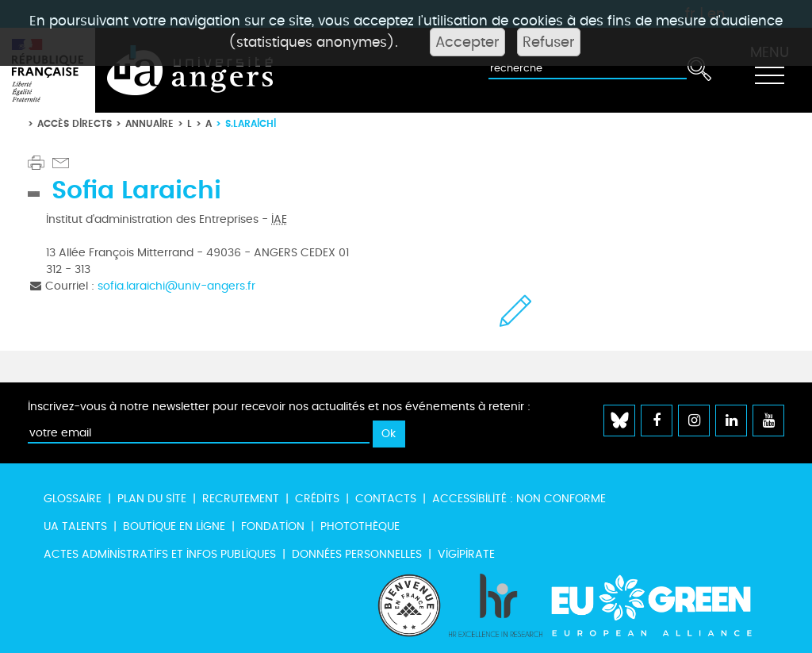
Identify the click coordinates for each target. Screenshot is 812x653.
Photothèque (360, 526)
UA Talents (75, 526)
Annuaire (149, 123)
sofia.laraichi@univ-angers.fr (176, 286)
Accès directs (75, 123)
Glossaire (73, 499)
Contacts (386, 499)
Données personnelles (357, 554)
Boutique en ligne (174, 526)
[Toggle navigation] (769, 71)
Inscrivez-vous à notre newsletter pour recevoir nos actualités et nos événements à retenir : (279, 407)
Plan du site (152, 499)
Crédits (317, 499)
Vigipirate (466, 554)
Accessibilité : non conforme (519, 499)
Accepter (467, 42)
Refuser (549, 42)
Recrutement (241, 499)
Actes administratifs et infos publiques (160, 554)
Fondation (273, 526)
